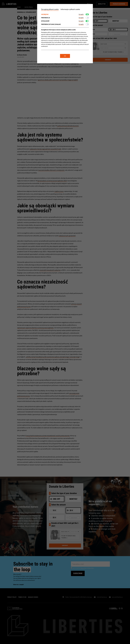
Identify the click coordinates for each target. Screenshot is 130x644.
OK (65, 56)
